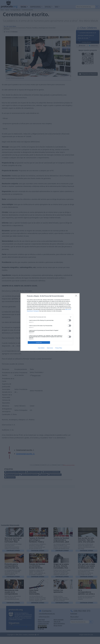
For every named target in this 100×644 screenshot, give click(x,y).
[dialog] (50, 322)
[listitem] (50, 317)
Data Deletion (41, 348)
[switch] (69, 320)
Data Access (50, 348)
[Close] (77, 296)
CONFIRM (39, 343)
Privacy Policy (59, 348)
